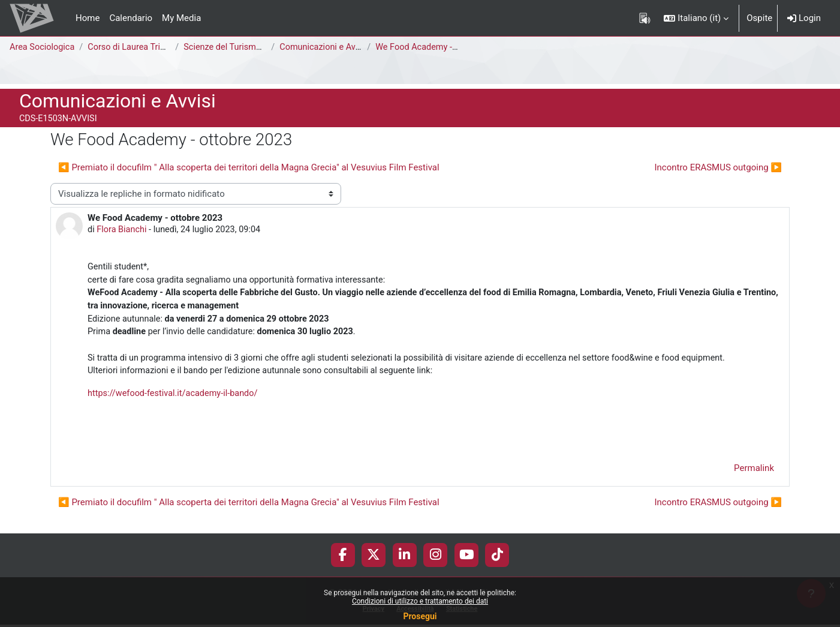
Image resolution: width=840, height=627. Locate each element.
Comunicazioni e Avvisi (329, 47)
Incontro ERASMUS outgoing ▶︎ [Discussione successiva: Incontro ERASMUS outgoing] (718, 167)
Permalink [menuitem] (754, 475)
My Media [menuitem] (181, 18)
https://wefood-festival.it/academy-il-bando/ (176, 399)
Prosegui (420, 616)
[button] (696, 18)
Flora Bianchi (123, 230)
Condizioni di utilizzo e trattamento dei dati (420, 601)
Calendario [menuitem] (131, 18)
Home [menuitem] (88, 18)
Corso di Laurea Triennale (141, 47)
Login (804, 18)
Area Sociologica (43, 47)
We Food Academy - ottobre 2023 (445, 47)
